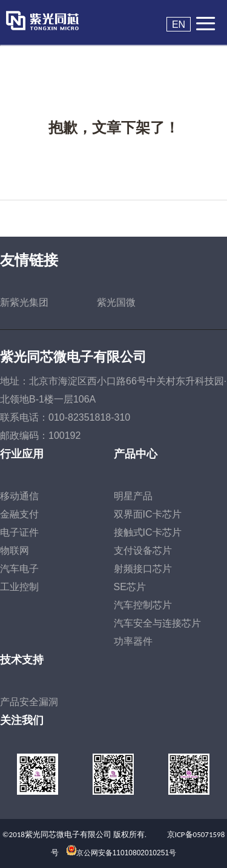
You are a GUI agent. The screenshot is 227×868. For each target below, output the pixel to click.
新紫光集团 (24, 302)
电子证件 (19, 532)
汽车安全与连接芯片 (157, 623)
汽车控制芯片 (143, 605)
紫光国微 (116, 302)
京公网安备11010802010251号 (126, 853)
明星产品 (133, 496)
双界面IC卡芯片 (148, 514)
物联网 (15, 551)
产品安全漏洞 (29, 702)
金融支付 (19, 514)
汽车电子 (19, 569)
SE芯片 (130, 587)
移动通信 (19, 496)
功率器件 (133, 641)
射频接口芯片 (143, 569)
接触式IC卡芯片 (148, 532)
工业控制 (19, 587)
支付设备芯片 (143, 551)
